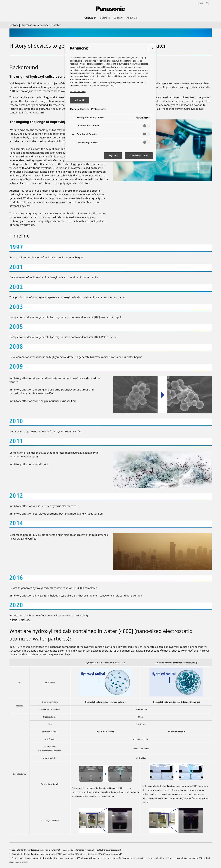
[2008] (111, 348)
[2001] (111, 268)
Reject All (113, 156)
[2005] (111, 328)
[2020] (111, 606)
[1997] (111, 248)
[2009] (111, 368)
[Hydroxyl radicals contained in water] (111, 33)
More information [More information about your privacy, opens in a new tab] (78, 92)
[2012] (111, 497)
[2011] (111, 442)
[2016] (111, 579)
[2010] (111, 422)
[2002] (111, 288)
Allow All (80, 100)
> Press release (20, 620)
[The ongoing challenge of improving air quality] (162, 150)
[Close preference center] (152, 48)
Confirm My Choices (139, 156)
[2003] (111, 308)
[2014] (111, 524)
